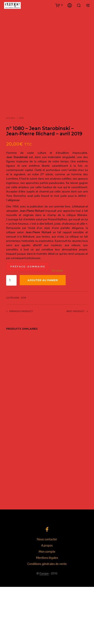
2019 (21, 175)
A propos (47, 603)
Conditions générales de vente (47, 621)
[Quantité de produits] (11, 338)
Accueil (11, 175)
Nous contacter (47, 596)
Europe (44, 631)
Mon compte (47, 609)
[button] (59, 5)
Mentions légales (47, 615)
